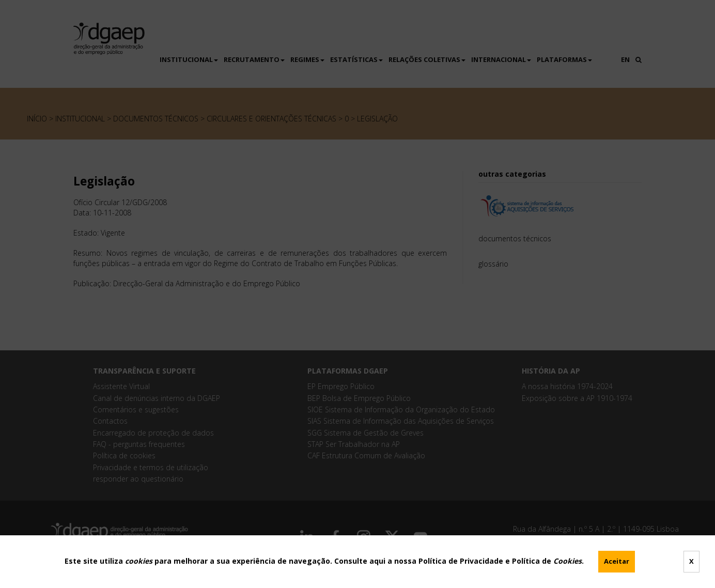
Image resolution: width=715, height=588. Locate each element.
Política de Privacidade (461, 561)
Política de (547, 561)
